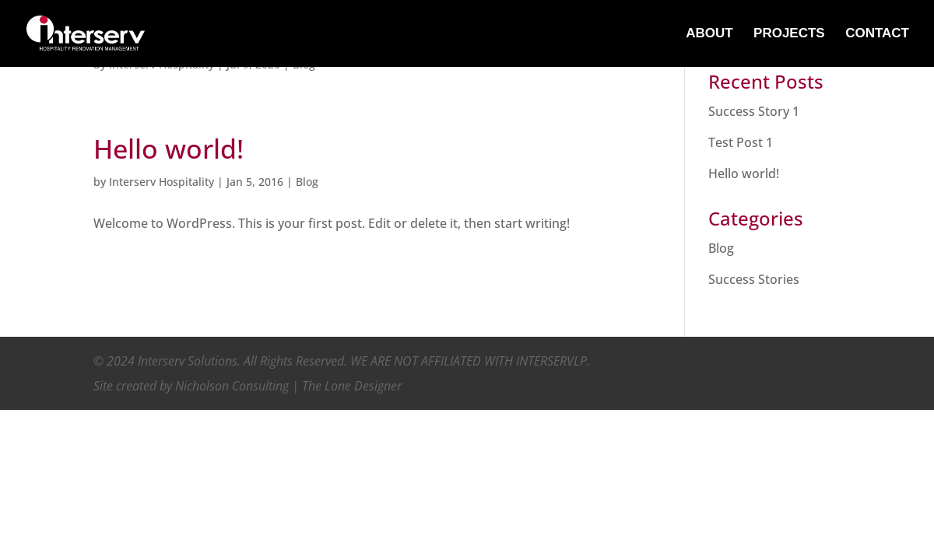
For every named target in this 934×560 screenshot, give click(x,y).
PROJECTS (789, 34)
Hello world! (169, 149)
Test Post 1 (741, 142)
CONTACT (877, 34)
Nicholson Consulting (232, 386)
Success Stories (754, 279)
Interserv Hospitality (162, 182)
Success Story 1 (754, 111)
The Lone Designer (352, 386)
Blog (307, 182)
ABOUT (709, 34)
